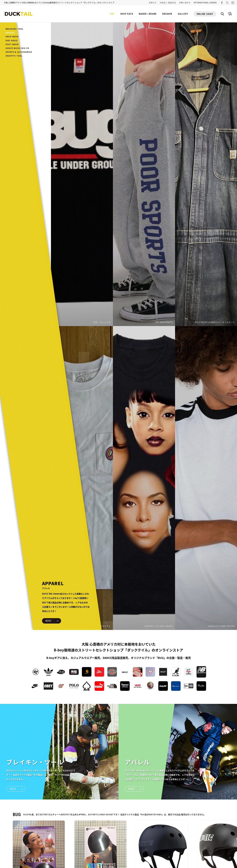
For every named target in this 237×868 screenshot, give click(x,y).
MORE (49, 621)
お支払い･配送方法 (168, 3)
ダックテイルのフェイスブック (222, 3)
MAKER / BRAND (148, 14)
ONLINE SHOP (205, 14)
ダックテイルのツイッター (227, 3)
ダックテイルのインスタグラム (233, 3)
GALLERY (183, 14)
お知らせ (153, 3)
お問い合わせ (185, 3)
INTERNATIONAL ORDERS (205, 3)
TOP (112, 14)
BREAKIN (167, 14)
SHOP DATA (127, 14)
